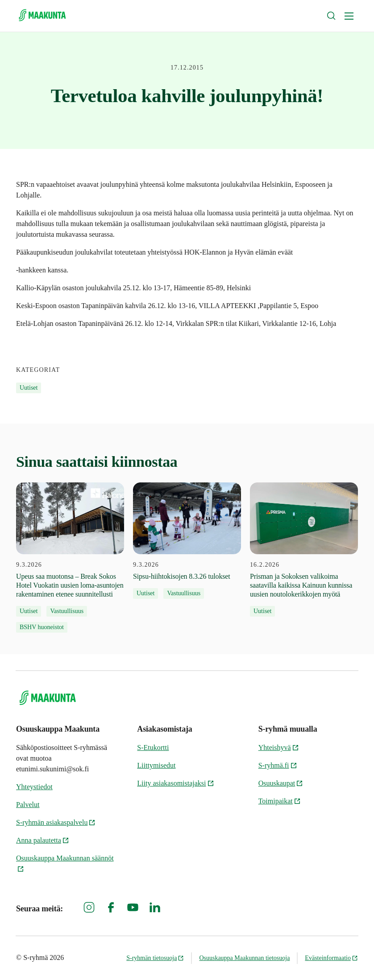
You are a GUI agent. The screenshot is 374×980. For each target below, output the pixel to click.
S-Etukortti (153, 747)
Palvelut (28, 805)
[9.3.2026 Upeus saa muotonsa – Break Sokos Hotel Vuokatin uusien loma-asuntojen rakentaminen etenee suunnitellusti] (70, 558)
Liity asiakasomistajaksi (175, 783)
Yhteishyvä (279, 747)
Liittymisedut (156, 765)
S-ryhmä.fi (278, 765)
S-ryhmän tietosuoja (155, 958)
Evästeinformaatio (331, 958)
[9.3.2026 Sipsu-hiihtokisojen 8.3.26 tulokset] (187, 541)
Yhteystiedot (34, 787)
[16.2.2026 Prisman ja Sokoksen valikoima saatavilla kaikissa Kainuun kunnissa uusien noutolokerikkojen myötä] (304, 550)
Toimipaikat (280, 801)
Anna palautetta (43, 840)
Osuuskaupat (281, 783)
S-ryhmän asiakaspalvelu (56, 822)
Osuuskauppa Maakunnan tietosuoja (244, 958)
